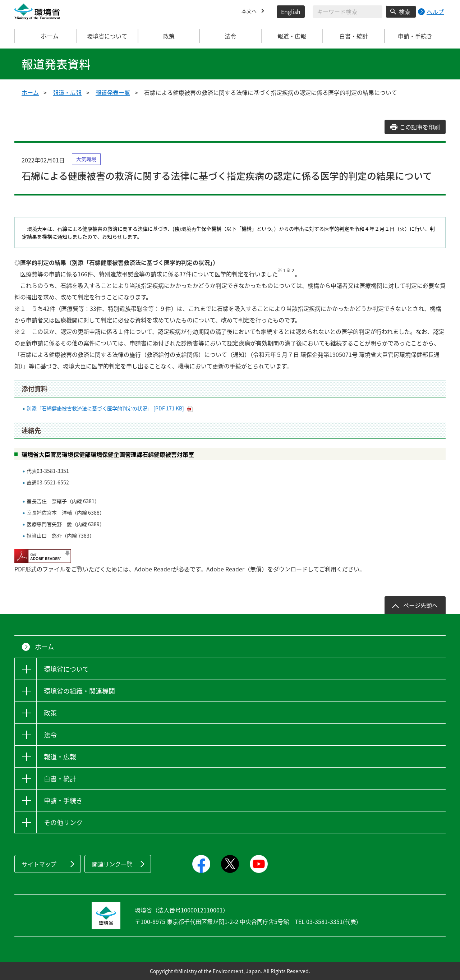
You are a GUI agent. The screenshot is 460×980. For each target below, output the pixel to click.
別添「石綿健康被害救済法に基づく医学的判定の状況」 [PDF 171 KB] (105, 408)
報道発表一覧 (113, 92)
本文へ (250, 11)
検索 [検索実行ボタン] (405, 11)
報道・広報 (67, 92)
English (291, 11)
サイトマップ (39, 864)
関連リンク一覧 (112, 864)
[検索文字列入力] (348, 12)
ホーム (46, 36)
